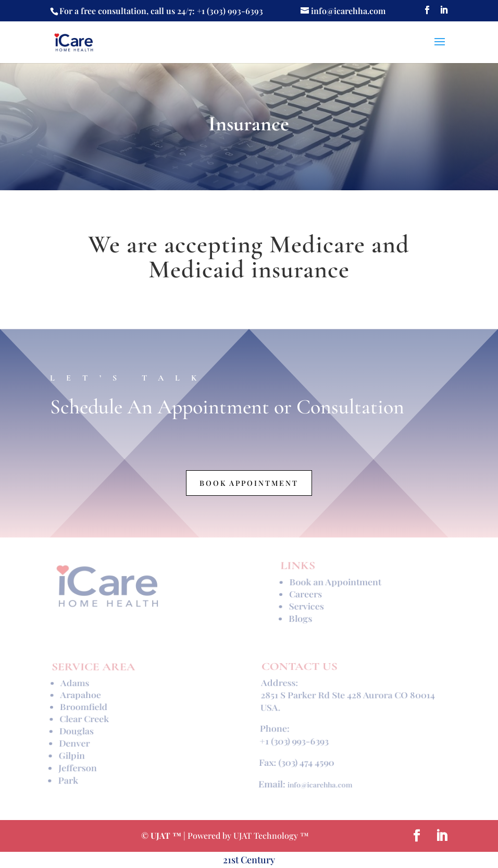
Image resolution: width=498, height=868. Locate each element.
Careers (306, 595)
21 (227, 860)
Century (258, 860)
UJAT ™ (167, 835)
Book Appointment (249, 483)
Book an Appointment (335, 584)
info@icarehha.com (320, 779)
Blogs (300, 616)
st (236, 860)
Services (306, 605)
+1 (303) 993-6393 (294, 739)
